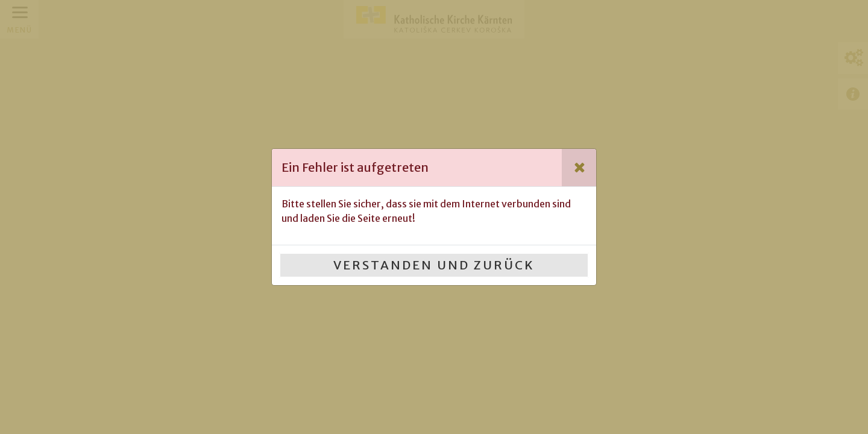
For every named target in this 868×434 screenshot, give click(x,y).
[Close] (579, 168)
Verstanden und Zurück (434, 265)
